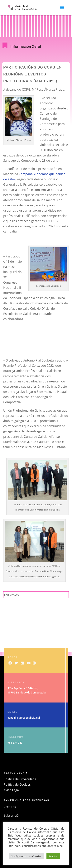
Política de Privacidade (20, 779)
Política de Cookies (17, 784)
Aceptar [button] (53, 856)
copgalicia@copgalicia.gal (24, 718)
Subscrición (12, 815)
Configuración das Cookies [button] (26, 856)
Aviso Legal (12, 790)
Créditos (10, 807)
